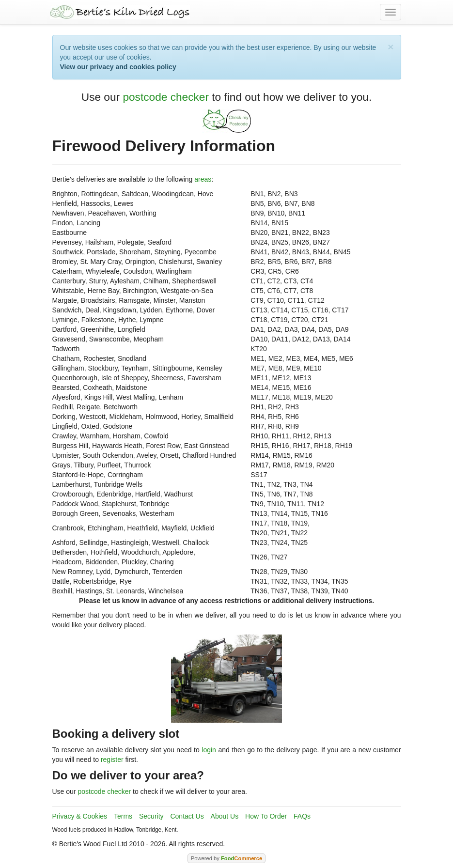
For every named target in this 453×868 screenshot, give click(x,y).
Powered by (226, 858)
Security (151, 816)
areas (203, 179)
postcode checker (166, 97)
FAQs (302, 816)
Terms (123, 816)
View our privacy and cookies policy (118, 67)
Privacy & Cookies (80, 816)
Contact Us (187, 816)
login (209, 750)
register (112, 759)
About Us (225, 816)
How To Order (266, 816)
